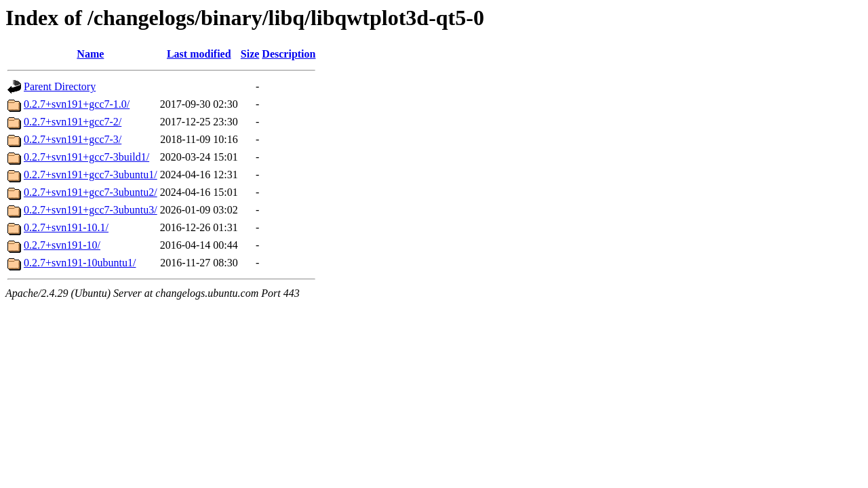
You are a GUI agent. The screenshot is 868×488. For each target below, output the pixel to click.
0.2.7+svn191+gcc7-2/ (73, 122)
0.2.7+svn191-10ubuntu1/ (80, 263)
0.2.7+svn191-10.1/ (66, 227)
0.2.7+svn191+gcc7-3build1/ (86, 157)
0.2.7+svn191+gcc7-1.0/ (77, 104)
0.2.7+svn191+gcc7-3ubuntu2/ (91, 192)
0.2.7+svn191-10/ (62, 245)
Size (250, 54)
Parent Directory (60, 86)
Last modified (199, 54)
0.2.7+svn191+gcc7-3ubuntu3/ (91, 210)
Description (289, 54)
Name (90, 54)
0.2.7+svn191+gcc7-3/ (73, 139)
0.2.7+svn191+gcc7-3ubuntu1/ (91, 175)
